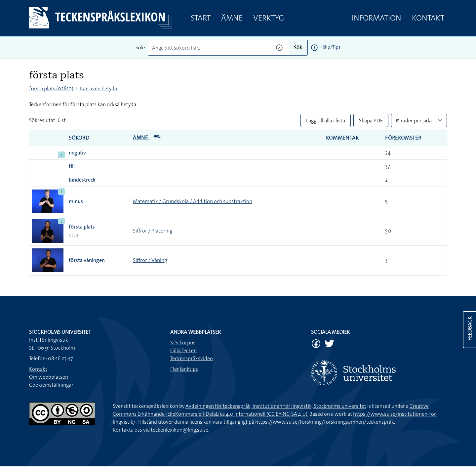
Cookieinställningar (51, 385)
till (72, 166)
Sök (298, 47)
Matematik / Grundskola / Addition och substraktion (193, 201)
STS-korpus (183, 342)
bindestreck (82, 180)
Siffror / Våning (150, 260)
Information (377, 18)
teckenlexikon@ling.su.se (179, 430)
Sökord (79, 138)
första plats (82, 227)
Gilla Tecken (183, 350)
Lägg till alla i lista (326, 121)
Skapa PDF (371, 121)
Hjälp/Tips (330, 47)
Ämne (232, 18)
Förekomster (403, 138)
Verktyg (269, 18)
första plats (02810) (51, 88)
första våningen (87, 260)
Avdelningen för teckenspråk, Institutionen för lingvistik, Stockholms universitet (276, 406)
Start (201, 18)
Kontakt (428, 18)
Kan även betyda (99, 88)
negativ (77, 153)
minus (76, 201)
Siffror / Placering (153, 231)
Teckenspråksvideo (192, 358)
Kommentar (342, 138)
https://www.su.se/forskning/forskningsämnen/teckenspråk (325, 422)
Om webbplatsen (49, 377)
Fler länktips (184, 369)
